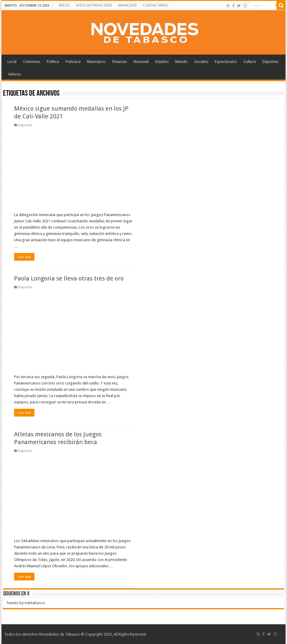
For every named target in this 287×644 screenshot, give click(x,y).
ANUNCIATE (127, 5)
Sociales (201, 62)
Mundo (181, 62)
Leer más (24, 257)
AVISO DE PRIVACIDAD (94, 5)
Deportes (271, 62)
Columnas (32, 62)
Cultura (250, 62)
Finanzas (120, 62)
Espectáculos (226, 62)
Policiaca (73, 62)
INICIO (64, 5)
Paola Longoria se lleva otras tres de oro (69, 278)
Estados (162, 62)
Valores (15, 74)
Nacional (141, 62)
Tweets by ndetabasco (25, 603)
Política (53, 62)
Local (12, 62)
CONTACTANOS (156, 5)
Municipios (96, 62)
